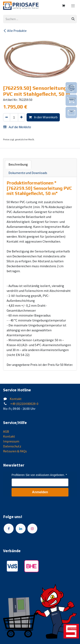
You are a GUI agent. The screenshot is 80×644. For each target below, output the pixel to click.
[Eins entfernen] (7, 117)
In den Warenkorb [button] (43, 117)
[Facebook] (9, 529)
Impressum (11, 441)
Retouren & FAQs (15, 451)
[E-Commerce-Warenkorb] (64, 6)
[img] (71, 88)
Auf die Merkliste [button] (17, 127)
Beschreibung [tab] (18, 164)
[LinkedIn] (21, 529)
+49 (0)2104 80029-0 (24, 404)
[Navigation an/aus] (73, 6)
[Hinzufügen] (21, 117)
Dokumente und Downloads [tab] (28, 173)
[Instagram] (32, 529)
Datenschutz (12, 446)
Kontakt (16, 399)
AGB (6, 431)
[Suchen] (73, 19)
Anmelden (40, 492)
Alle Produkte (15, 31)
